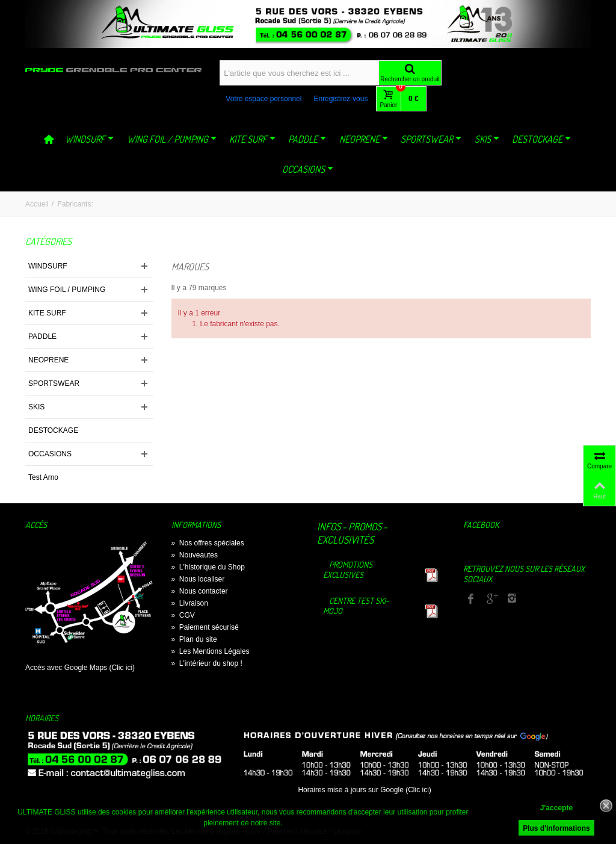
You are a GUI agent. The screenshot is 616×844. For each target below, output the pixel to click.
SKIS (487, 139)
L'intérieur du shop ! (207, 663)
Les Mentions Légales (211, 651)
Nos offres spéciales (208, 543)
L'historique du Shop (208, 567)
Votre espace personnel (263, 99)
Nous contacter (200, 591)
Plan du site (194, 639)
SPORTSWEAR (431, 139)
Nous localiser (198, 579)
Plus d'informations (556, 828)
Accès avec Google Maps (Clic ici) (80, 668)
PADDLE (307, 139)
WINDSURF (89, 139)
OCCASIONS (308, 169)
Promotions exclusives (348, 569)
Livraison (190, 603)
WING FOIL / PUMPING (172, 139)
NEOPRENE (364, 139)
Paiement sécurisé (205, 627)
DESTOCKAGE (541, 139)
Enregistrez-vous (340, 99)
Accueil (37, 204)
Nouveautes (195, 555)
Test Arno (43, 477)
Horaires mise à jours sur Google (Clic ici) (364, 790)
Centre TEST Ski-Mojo (356, 606)
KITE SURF (252, 139)
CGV (183, 615)
